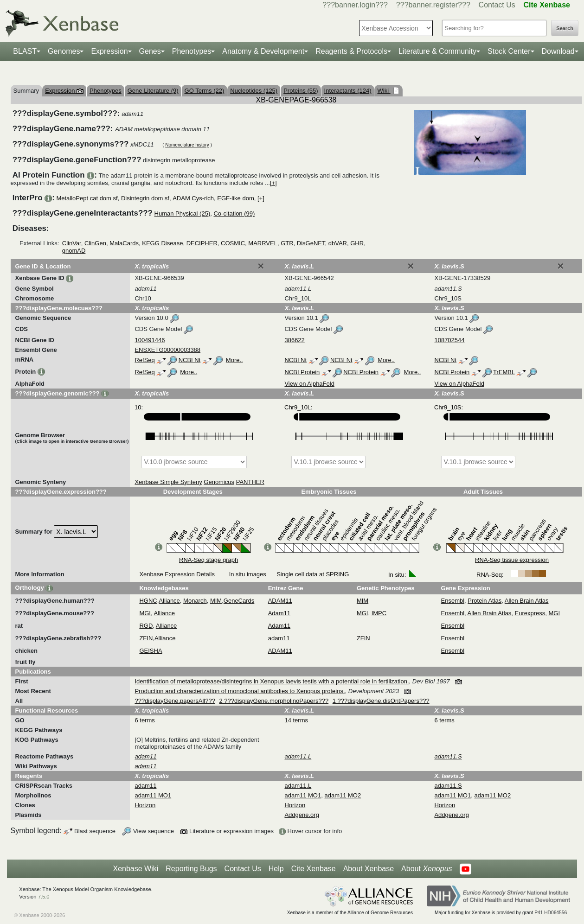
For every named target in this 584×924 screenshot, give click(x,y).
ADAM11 (280, 601)
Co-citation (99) (234, 213)
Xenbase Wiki (135, 869)
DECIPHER (202, 243)
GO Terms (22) (205, 91)
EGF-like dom (235, 198)
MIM (216, 601)
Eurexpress (530, 613)
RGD (146, 626)
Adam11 (279, 613)
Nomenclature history (187, 145)
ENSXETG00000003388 (167, 350)
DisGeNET (311, 243)
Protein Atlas (485, 601)
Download (558, 51)
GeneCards (239, 601)
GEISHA (151, 651)
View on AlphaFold (309, 384)
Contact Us (497, 5)
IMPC (379, 613)
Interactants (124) (348, 91)
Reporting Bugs (191, 869)
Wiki (384, 91)
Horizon (145, 805)
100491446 (150, 340)
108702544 (449, 340)
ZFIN (146, 638)
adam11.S (448, 786)
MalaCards (124, 243)
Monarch (195, 601)
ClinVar (72, 243)
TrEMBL (504, 372)
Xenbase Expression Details (177, 574)
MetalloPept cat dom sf (87, 198)
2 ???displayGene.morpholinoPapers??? (274, 701)
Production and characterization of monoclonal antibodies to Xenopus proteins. (240, 691)
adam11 (279, 638)
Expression (109, 51)
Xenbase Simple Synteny (168, 482)
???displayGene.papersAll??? (175, 701)
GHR (357, 243)
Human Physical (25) (183, 213)
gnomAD (74, 251)
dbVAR (338, 243)
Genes (150, 51)
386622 (294, 340)
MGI (145, 613)
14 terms (296, 720)
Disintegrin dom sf (145, 198)
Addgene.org (302, 815)
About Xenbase (369, 869)
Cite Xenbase (314, 869)
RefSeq (144, 360)
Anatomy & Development (263, 51)
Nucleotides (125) (254, 91)
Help (276, 869)
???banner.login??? (355, 5)
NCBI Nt (190, 360)
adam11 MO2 (343, 795)
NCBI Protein (302, 372)
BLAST (25, 51)
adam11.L (298, 786)
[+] (273, 183)
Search (565, 28)
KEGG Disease (162, 243)
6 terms (144, 720)
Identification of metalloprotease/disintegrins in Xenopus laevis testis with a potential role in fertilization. (272, 681)
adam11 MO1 (153, 795)
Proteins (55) (301, 91)
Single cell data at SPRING (313, 574)
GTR (287, 243)
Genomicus (219, 482)
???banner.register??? (433, 5)
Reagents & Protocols (351, 51)
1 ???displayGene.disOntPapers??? (381, 701)
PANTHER (250, 482)
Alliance (169, 601)
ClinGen (95, 243)
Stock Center (509, 51)
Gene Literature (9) (153, 91)
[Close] (261, 266)
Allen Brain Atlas (527, 601)
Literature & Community (437, 51)
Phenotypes (192, 51)
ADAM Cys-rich (193, 198)
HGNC (148, 601)
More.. (234, 360)
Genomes (64, 51)
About (427, 869)
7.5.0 (44, 897)
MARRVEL (263, 243)
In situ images (248, 574)
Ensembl (453, 601)
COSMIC (233, 243)
